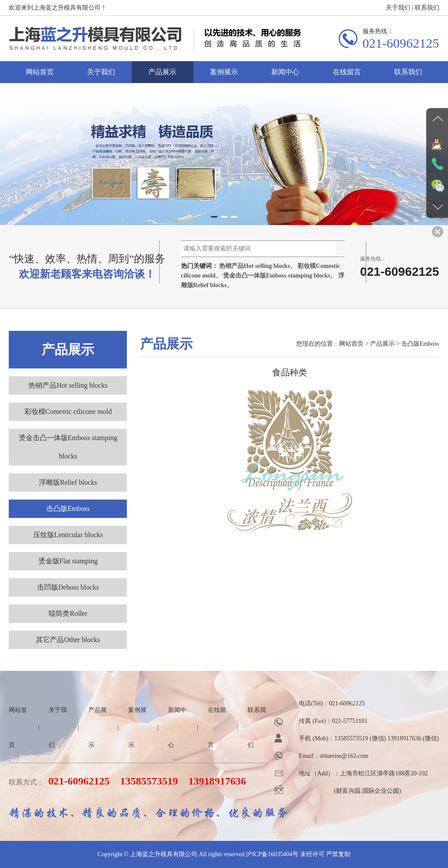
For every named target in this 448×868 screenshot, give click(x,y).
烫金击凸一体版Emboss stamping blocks (277, 276)
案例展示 (224, 75)
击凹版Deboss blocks (68, 587)
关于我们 (398, 10)
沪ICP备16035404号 (272, 854)
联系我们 (427, 10)
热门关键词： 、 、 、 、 (263, 276)
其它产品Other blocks (68, 640)
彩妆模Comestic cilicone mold (68, 411)
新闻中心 (285, 75)
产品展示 (162, 75)
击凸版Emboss (68, 509)
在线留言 (347, 75)
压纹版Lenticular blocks (68, 535)
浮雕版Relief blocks (68, 482)
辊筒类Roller (68, 613)
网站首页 (40, 75)
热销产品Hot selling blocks (255, 266)
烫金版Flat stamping (68, 561)
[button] (214, 217)
